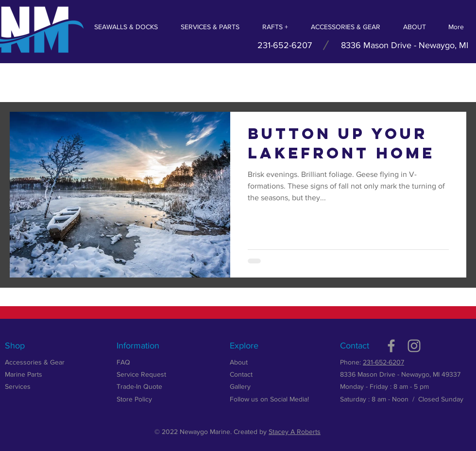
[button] (454, 84)
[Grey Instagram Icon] (414, 346)
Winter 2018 (194, 82)
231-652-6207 (383, 362)
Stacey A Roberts (295, 432)
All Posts (24, 82)
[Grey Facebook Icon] (391, 346)
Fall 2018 (139, 82)
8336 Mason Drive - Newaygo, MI (405, 45)
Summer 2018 (81, 82)
